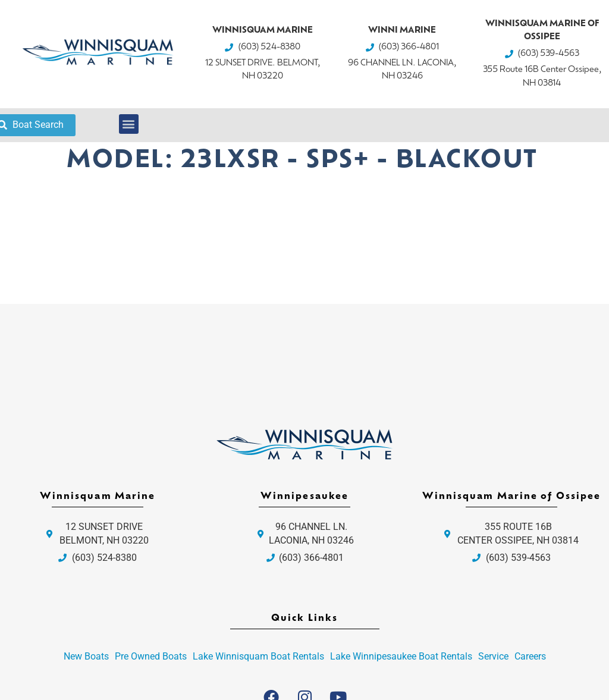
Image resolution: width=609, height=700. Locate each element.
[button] (129, 124)
